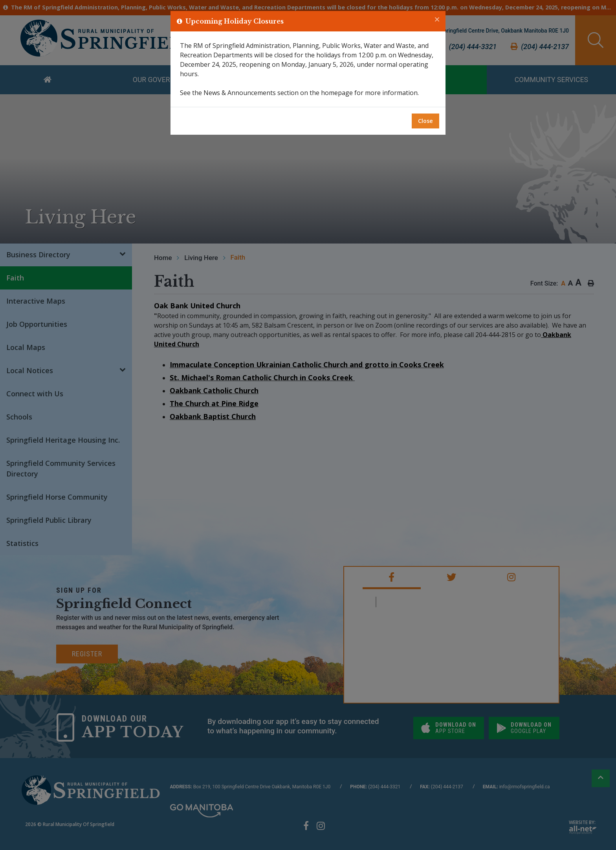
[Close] (437, 20)
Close (425, 121)
